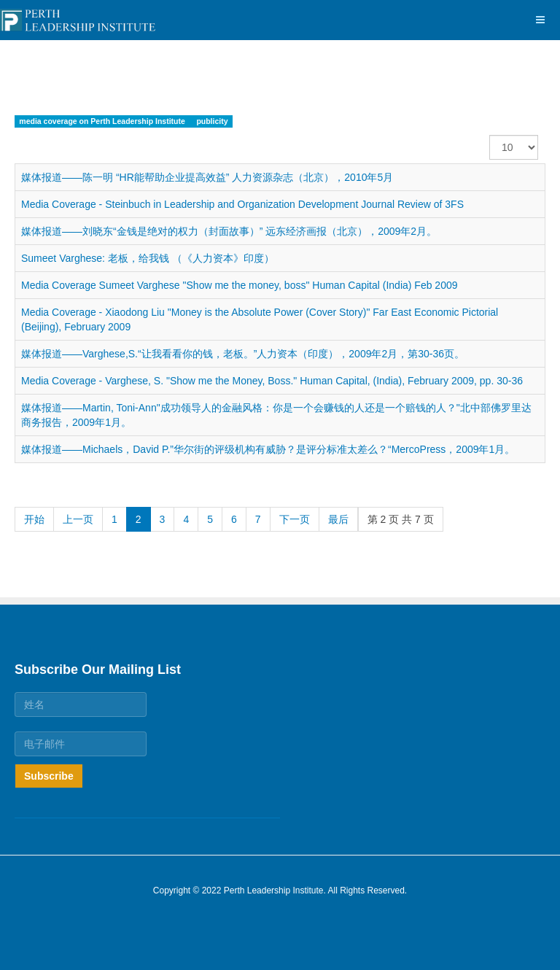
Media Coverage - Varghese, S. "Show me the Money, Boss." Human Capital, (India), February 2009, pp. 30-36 (272, 381)
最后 (338, 519)
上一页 (78, 519)
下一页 (295, 519)
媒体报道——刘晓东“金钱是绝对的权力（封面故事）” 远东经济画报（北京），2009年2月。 (229, 231)
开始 (34, 519)
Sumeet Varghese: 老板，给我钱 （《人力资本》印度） (148, 258)
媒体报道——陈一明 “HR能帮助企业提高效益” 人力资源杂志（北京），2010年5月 (207, 177)
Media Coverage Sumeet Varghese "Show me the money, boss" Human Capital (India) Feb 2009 (240, 285)
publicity (212, 121)
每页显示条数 (490, 135)
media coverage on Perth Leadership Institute (103, 121)
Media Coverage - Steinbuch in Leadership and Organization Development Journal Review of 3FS (242, 204)
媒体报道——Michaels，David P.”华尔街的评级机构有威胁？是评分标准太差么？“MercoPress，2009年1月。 (268, 449)
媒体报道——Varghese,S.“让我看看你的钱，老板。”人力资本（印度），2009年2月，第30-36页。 (243, 354)
